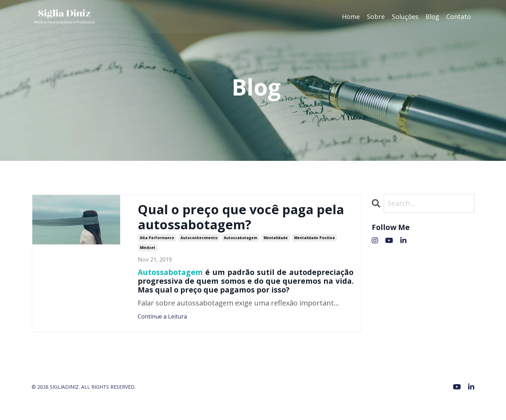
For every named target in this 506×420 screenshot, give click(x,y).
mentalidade (276, 238)
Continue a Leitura (162, 316)
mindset (148, 248)
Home (351, 17)
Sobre (376, 17)
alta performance (157, 238)
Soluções (405, 17)
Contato (459, 17)
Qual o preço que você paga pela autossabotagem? (241, 217)
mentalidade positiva (314, 238)
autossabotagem (241, 238)
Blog (432, 17)
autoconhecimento (199, 238)
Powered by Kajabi (453, 402)
